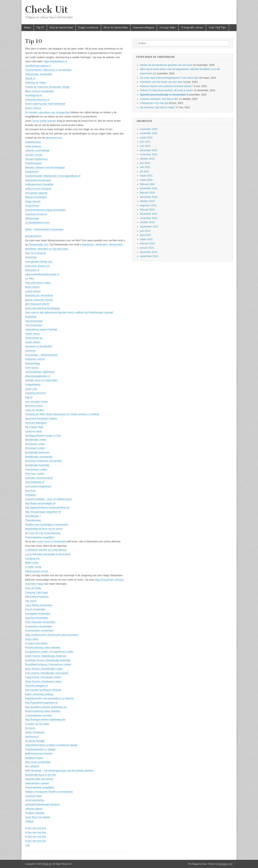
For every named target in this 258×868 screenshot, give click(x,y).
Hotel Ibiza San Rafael (38, 817)
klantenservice (54, 138)
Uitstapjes (31, 495)
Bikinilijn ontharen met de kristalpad (45, 167)
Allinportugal (32, 218)
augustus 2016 (148, 205)
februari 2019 (147, 193)
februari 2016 (147, 210)
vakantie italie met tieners (39, 779)
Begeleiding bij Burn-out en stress (44, 529)
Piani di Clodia (33, 588)
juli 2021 (145, 171)
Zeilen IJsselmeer (35, 732)
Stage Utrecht (33, 201)
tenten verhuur (33, 108)
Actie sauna (32, 368)
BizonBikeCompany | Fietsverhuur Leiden (48, 664)
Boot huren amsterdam (38, 762)
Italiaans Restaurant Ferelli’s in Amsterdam (49, 792)
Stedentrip (31, 257)
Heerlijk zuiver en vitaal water (41, 380)
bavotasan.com (225, 864)
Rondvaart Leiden (35, 444)
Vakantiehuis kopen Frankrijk (41, 329)
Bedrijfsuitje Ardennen (37, 452)
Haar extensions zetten (38, 283)
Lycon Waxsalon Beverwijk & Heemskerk (48, 554)
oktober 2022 (147, 159)
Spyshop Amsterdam (37, 618)
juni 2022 (145, 163)
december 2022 (149, 150)
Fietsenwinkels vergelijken (40, 537)
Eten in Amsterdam (61, 28)
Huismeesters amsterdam (39, 630)
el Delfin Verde (33, 567)
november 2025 (149, 129)
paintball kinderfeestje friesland (42, 804)
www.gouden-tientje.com (39, 262)
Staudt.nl (30, 78)
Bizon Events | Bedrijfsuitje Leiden (47, 669)
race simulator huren (37, 402)
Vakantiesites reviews (37, 783)
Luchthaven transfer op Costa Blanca (46, 550)
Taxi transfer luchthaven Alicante (43, 690)
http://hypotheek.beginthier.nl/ (41, 703)
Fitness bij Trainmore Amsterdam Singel (47, 87)
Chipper (29, 821)
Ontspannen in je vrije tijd (154, 103)
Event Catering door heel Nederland (45, 104)
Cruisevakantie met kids (38, 715)
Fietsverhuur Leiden (36, 469)
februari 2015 (147, 243)
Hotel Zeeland (33, 146)
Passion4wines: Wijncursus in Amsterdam (48, 70)
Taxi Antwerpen (34, 325)
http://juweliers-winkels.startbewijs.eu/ (46, 707)
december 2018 (149, 197)
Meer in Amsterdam (116, 28)
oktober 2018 (147, 201)
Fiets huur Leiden (35, 474)
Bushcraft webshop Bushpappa (42, 308)
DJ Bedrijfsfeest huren (37, 223)
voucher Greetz (34, 155)
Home (28, 28)
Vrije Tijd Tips (217, 28)
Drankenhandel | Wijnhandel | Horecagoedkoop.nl (53, 176)
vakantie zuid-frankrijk (37, 150)
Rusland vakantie (35, 813)
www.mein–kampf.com (38, 266)
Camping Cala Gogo (36, 592)
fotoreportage (33, 363)
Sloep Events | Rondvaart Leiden (43, 681)
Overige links (168, 28)
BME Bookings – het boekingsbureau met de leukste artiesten (59, 771)
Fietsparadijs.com (38, 245)
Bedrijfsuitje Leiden (36, 440)
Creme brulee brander (44, 121)
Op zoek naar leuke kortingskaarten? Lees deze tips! (169, 78)
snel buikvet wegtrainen (38, 486)
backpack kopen (34, 758)
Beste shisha (32, 287)
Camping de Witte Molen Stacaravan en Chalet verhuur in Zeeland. (62, 414)
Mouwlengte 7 (33, 516)
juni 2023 (145, 142)
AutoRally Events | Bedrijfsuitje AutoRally (48, 660)
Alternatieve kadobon (37, 597)
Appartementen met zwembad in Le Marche (49, 698)
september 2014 (149, 256)
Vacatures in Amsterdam (39, 346)
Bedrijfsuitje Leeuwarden (39, 457)
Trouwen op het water (37, 724)
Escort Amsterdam (35, 609)
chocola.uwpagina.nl (36, 686)
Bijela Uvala (32, 563)
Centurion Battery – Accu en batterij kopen (49, 499)
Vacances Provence (36, 214)
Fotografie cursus (192, 28)
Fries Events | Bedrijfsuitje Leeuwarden (47, 673)
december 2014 (149, 252)
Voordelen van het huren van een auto (161, 82)
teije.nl (29, 397)
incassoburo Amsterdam (39, 626)
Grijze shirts (32, 639)
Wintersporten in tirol (37, 571)
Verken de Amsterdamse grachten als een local (166, 65)
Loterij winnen (33, 291)
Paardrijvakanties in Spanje (40, 749)
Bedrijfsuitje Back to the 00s (41, 775)
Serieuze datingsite (36, 423)
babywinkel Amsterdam (38, 180)
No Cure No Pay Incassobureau (43, 533)
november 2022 (149, 154)
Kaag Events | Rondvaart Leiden (43, 677)
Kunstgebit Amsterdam (38, 614)
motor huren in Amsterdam (52, 541)
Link (27, 845)
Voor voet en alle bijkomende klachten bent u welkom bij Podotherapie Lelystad (69, 312)
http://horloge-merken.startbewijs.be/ (45, 720)
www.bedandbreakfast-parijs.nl (42, 274)
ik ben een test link (35, 828)
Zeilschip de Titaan (36, 83)
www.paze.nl (32, 270)
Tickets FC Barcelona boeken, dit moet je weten (167, 90)
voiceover (30, 351)
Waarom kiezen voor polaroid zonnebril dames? (166, 86)
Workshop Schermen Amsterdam (43, 461)
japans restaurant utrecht (39, 300)
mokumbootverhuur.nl (37, 100)
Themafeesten (33, 520)
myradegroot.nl (33, 95)
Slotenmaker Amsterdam (39, 74)
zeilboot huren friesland (38, 189)
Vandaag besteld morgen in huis (43, 436)
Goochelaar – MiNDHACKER (41, 355)
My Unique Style (34, 427)
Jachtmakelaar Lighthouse (40, 372)
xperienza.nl (32, 737)
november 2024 (149, 133)
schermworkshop (35, 800)
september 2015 (149, 227)
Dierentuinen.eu (34, 338)
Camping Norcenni (35, 393)
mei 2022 (145, 167)
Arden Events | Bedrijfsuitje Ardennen (46, 656)
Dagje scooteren (88, 28)
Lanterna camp (33, 431)
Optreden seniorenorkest (39, 478)
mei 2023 (145, 146)
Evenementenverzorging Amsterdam (45, 210)
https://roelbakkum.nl (55, 61)
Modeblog (31, 317)
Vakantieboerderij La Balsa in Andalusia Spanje (51, 745)
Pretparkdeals (33, 385)
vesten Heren (33, 334)
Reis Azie (30, 491)
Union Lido (31, 389)
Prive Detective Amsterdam (40, 622)
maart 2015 (146, 239)
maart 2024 (146, 138)
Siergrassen (32, 172)
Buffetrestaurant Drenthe (39, 753)
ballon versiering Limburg (39, 694)
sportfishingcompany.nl (38, 66)
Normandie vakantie (36, 193)
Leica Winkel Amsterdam (39, 605)
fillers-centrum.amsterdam (40, 91)
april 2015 (145, 235)
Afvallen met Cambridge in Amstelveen (47, 525)
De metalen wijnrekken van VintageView (47, 112)
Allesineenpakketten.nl (38, 376)
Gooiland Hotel (33, 796)
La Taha (30, 278)
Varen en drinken (35, 410)
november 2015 (149, 218)
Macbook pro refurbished (39, 295)
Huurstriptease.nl (35, 482)
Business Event (34, 406)
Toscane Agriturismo (36, 159)
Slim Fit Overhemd (35, 253)
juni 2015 (145, 231)
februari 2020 (147, 184)
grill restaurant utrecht (37, 304)
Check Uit (47, 10)
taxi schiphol (32, 766)
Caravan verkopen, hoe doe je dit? (159, 99)
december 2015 (149, 214)
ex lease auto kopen (36, 643)
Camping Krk (32, 559)
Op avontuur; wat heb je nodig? (157, 107)
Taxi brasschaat (34, 321)
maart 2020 (146, 180)
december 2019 (149, 188)
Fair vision (31, 601)
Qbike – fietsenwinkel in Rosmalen (44, 229)
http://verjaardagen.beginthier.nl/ (43, 512)
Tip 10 (40, 28)
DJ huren (30, 728)
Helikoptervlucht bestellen (39, 184)
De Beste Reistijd (35, 741)
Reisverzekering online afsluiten (43, 648)
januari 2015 (147, 248)
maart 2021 (146, 176)
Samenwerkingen (144, 28)
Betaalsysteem (33, 236)
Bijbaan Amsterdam (36, 197)
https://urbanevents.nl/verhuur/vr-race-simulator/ (52, 635)
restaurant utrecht (35, 359)
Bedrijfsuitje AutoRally (37, 465)
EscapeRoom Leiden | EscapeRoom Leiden (49, 652)
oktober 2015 (147, 222)
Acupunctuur (32, 206)
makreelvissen (33, 142)
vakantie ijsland (34, 809)
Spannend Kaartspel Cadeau (41, 418)
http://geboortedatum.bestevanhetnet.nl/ (47, 508)
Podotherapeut (33, 163)
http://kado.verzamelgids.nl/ (40, 503)
